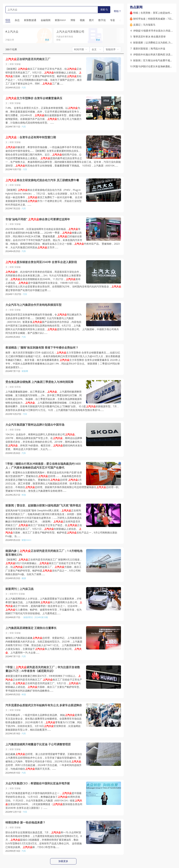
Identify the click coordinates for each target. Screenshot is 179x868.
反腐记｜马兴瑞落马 (144, 25)
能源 (24, 578)
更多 (47, 40)
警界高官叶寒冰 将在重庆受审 (150, 37)
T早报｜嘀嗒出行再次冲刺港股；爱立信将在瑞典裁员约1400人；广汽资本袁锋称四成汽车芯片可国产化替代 (43, 466)
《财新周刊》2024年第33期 (35, 617)
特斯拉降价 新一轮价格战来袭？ (25, 823)
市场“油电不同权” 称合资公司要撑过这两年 (38, 219)
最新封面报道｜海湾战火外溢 (149, 48)
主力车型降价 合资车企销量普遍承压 (34, 98)
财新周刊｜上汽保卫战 (19, 589)
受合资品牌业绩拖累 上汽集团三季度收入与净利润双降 (39, 382)
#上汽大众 (12, 32)
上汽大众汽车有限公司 (70, 32)
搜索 (104, 10)
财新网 (25, 371)
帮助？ (117, 11)
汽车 (24, 88)
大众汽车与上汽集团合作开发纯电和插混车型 (33, 305)
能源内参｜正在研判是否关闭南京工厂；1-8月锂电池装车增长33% (44, 553)
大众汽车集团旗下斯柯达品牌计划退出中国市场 (35, 425)
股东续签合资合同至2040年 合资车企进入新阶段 (41, 262)
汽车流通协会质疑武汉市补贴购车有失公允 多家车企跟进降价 (44, 705)
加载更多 (63, 861)
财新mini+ (27, 540)
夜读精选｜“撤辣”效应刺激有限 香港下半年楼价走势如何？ (42, 348)
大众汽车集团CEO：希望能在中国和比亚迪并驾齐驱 (38, 783)
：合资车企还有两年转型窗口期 (31, 137)
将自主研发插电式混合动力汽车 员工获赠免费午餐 (42, 180)
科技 (24, 495)
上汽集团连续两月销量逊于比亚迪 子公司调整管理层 (38, 744)
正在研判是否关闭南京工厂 (28, 59)
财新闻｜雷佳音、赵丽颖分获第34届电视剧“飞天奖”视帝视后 (43, 506)
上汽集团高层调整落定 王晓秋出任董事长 (31, 628)
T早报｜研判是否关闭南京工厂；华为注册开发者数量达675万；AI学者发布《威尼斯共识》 (43, 669)
